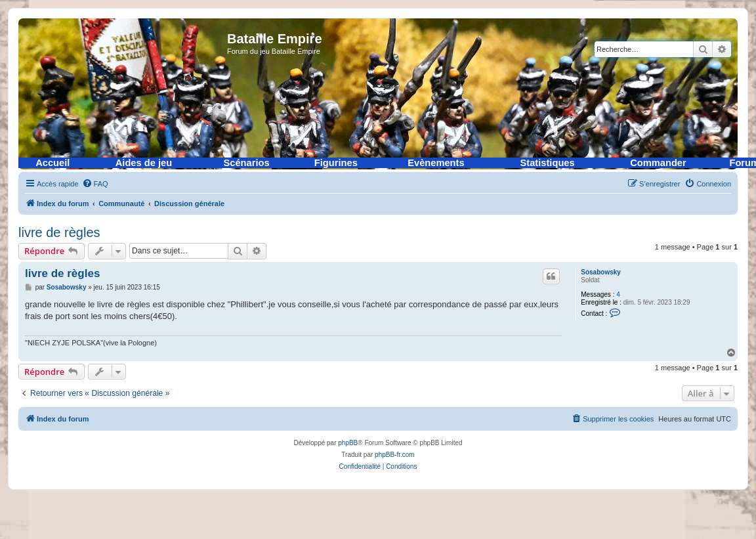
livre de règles (59, 232)
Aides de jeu (144, 163)
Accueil (52, 163)
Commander (658, 163)
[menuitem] (95, 184)
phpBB (348, 443)
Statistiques (548, 163)
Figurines (336, 163)
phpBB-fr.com (395, 455)
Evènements (436, 163)
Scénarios (247, 163)
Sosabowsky (601, 272)
